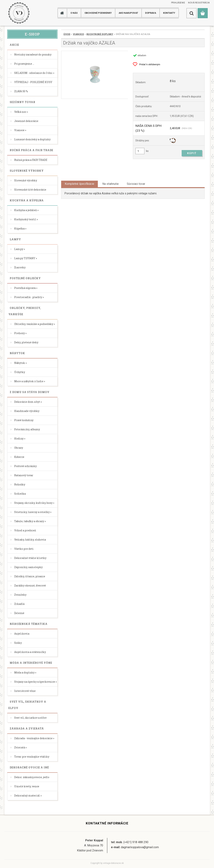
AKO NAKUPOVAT (128, 13)
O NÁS (74, 13)
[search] (192, 13)
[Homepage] (63, 13)
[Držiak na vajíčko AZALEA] (95, 75)
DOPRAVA (151, 13)
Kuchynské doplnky (100, 34)
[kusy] (140, 151)
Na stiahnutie (111, 184)
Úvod (67, 34)
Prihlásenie (178, 3)
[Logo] (19, 13)
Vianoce (78, 34)
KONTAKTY (169, 13)
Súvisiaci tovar (136, 184)
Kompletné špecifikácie (79, 184)
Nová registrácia (199, 3)
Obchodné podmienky (98, 13)
